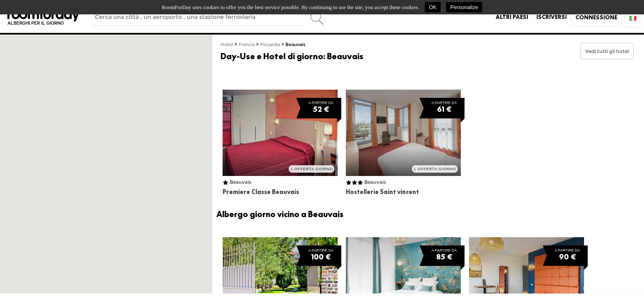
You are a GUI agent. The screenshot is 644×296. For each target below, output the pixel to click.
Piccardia (270, 45)
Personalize (464, 7)
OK (433, 7)
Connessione (596, 17)
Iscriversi (552, 17)
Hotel (227, 45)
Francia (247, 45)
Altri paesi (512, 17)
